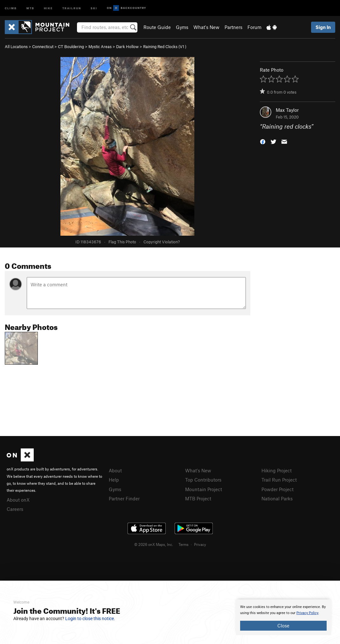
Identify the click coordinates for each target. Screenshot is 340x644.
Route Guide (157, 27)
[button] (263, 141)
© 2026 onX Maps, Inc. (154, 544)
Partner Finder (124, 498)
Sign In (323, 27)
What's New (206, 27)
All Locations (16, 47)
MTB (30, 8)
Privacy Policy (307, 613)
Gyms (182, 27)
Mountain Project (204, 489)
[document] (283, 617)
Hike (48, 8)
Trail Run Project (279, 480)
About (115, 470)
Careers (15, 509)
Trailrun (72, 8)
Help (114, 480)
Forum (254, 27)
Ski (94, 8)
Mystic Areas (100, 47)
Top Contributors (203, 480)
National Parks (277, 498)
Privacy (200, 544)
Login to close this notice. (90, 619)
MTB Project (198, 498)
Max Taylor (287, 110)
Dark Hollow (127, 47)
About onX (18, 500)
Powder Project (278, 489)
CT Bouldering (71, 47)
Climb (11, 8)
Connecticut (43, 47)
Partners (233, 27)
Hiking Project (277, 470)
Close (283, 626)
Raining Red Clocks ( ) (165, 47)
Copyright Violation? (162, 242)
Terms (184, 544)
